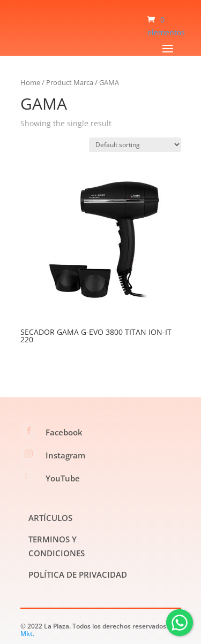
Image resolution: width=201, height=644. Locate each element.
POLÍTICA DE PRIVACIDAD (78, 574)
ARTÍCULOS (50, 518)
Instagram (65, 455)
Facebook (64, 432)
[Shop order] (135, 145)
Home (30, 82)
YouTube (63, 478)
